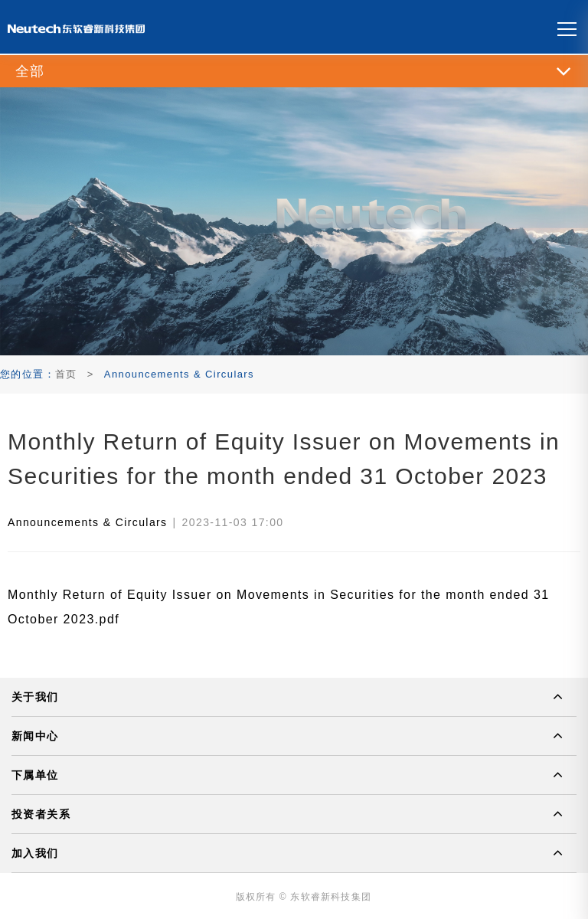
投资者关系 (41, 814)
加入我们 (35, 853)
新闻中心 (35, 736)
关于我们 (35, 697)
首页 (66, 374)
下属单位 (35, 775)
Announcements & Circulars (88, 522)
